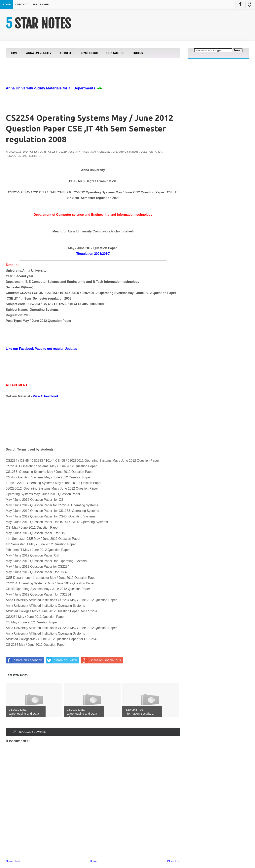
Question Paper (151, 152)
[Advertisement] (78, 83)
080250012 (15, 152)
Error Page (41, 4)
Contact (22, 4)
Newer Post (13, 861)
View (36, 396)
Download (50, 396)
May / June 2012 (101, 152)
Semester (36, 156)
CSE (72, 152)
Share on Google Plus (101, 660)
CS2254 (63, 152)
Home (7, 4)
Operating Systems (126, 152)
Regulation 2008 (16, 156)
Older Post (174, 861)
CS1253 (52, 152)
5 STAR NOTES (38, 24)
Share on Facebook (24, 660)
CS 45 (43, 152)
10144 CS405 (30, 152)
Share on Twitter (62, 660)
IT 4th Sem (83, 152)
